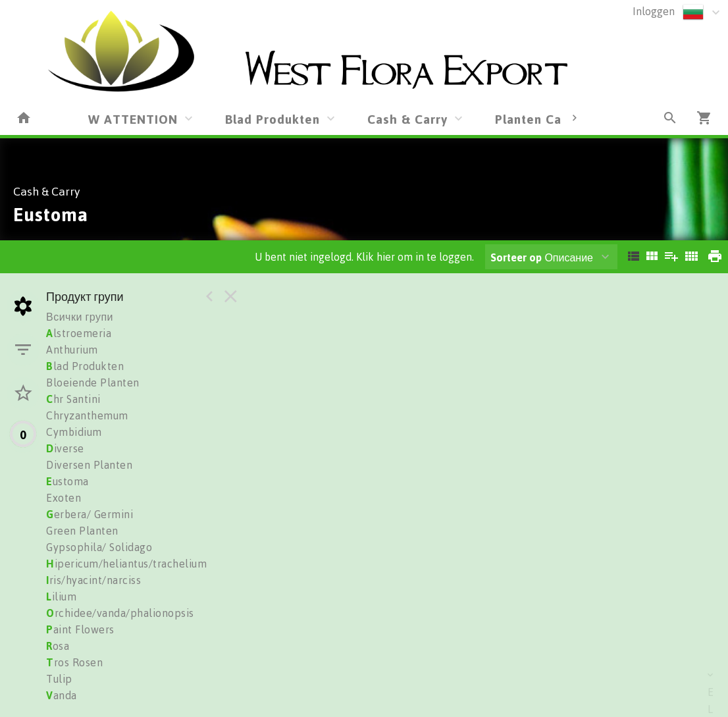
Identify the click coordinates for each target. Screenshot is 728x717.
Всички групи (80, 317)
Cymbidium (74, 432)
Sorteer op (516, 257)
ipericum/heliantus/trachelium (126, 564)
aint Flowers (80, 629)
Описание (542, 257)
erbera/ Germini (90, 514)
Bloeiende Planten (93, 383)
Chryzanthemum (87, 415)
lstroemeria (79, 333)
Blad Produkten (273, 119)
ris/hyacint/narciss (93, 580)
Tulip (59, 679)
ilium (61, 597)
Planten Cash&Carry (557, 119)
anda (62, 695)
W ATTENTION (133, 119)
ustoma (67, 481)
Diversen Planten (89, 465)
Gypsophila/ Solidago (99, 547)
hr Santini (73, 399)
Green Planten (82, 531)
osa (58, 646)
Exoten (64, 498)
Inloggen (654, 11)
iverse (65, 448)
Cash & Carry (407, 119)
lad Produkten (85, 366)
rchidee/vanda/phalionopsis (120, 613)
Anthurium (72, 350)
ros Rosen (74, 662)
